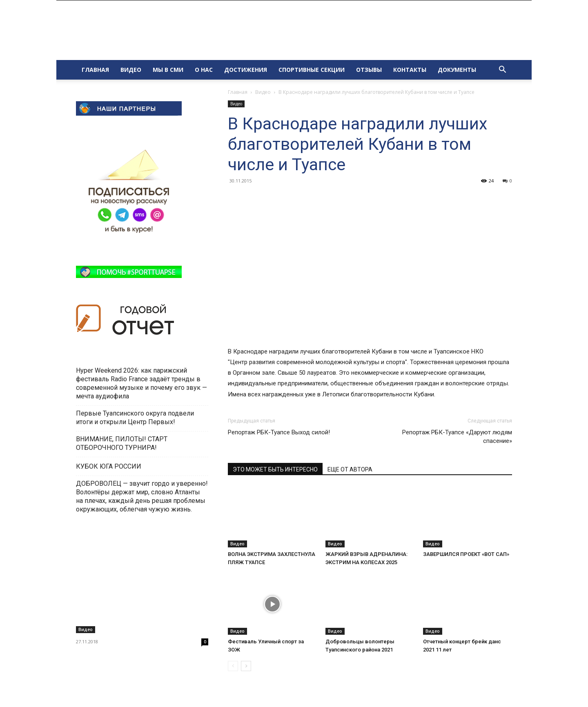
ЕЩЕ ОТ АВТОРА (350, 469)
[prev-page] (233, 666)
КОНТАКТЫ (410, 70)
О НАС (204, 70)
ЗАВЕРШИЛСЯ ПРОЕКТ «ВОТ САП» (466, 554)
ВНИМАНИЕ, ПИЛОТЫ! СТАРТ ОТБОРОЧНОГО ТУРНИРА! (122, 443)
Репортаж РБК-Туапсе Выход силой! (279, 432)
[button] (502, 70)
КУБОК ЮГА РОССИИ (109, 466)
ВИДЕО (131, 70)
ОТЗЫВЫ (369, 70)
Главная (238, 92)
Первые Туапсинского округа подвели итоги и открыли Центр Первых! (135, 418)
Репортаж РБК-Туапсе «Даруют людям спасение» (457, 437)
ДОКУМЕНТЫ (457, 70)
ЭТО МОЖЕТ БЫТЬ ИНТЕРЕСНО (275, 469)
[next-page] (246, 666)
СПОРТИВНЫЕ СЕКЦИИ (312, 70)
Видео (263, 92)
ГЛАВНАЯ (95, 70)
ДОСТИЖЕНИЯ (246, 70)
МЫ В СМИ (168, 70)
